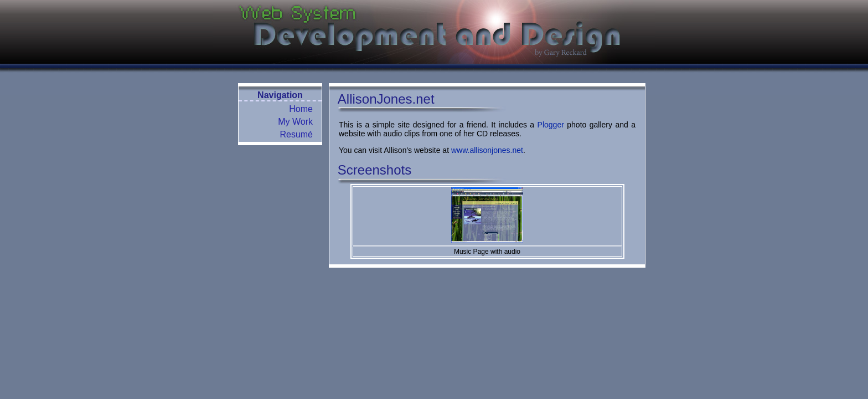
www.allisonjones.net (487, 150)
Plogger (551, 125)
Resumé (296, 134)
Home (301, 109)
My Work (295, 122)
